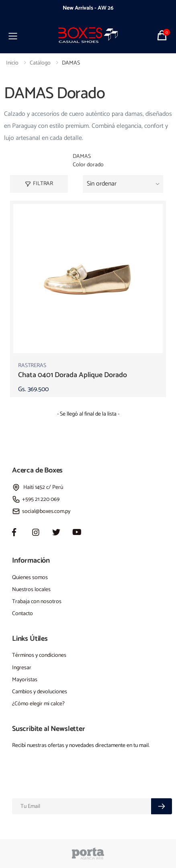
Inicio (12, 63)
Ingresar (22, 668)
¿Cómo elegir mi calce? (38, 704)
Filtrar (39, 184)
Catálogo (40, 63)
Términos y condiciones (39, 655)
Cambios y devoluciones (40, 692)
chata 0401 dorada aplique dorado (73, 375)
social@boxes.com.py (41, 512)
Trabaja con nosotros (37, 602)
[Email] (82, 806)
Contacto (23, 614)
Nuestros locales (31, 590)
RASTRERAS (32, 366)
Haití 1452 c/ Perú (38, 487)
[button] (163, 35)
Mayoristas (25, 680)
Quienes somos (30, 578)
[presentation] (28, 8)
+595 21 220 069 (36, 500)
